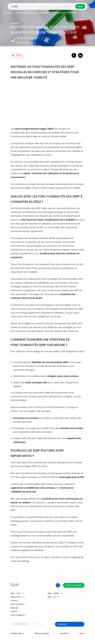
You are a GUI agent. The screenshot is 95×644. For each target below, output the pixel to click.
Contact (14, 601)
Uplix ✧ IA (51, 597)
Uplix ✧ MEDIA (53, 593)
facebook (74, 55)
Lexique (14, 611)
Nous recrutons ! (18, 604)
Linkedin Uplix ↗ (17, 633)
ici (28, 561)
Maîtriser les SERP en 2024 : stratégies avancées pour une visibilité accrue (47, 12)
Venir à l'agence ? (18, 615)
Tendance (7, 12)
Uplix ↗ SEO (15, 593)
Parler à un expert (74, 585)
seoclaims (64, 633)
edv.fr (82, 633)
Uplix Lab (14, 608)
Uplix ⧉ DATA (16, 597)
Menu (80, 6)
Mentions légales (42, 633)
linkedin (80, 55)
